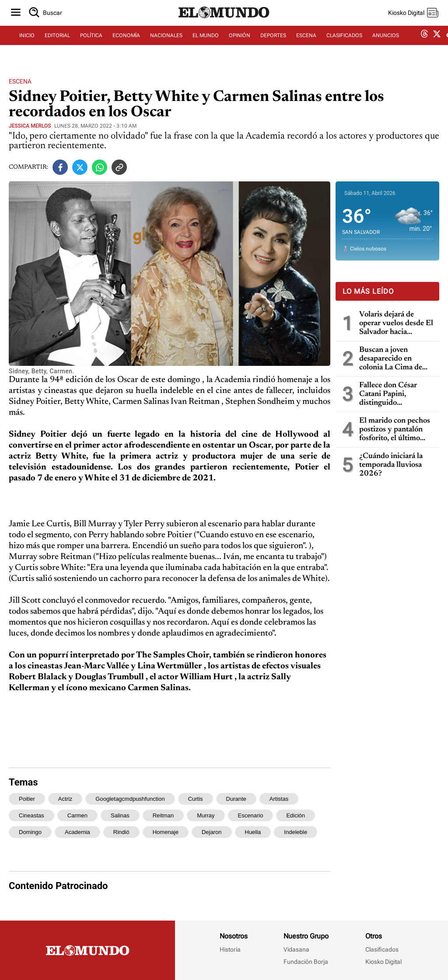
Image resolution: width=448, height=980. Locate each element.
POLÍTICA (91, 42)
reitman (163, 815)
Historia (230, 949)
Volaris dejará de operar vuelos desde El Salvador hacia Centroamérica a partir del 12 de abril (397, 324)
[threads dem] (424, 43)
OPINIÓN (240, 42)
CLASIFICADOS (344, 42)
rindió (121, 832)
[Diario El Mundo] (224, 24)
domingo (30, 832)
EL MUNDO (206, 42)
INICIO (27, 42)
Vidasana (296, 949)
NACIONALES (166, 42)
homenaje (166, 832)
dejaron (212, 832)
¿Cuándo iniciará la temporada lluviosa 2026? (391, 465)
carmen (77, 815)
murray (206, 815)
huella (253, 832)
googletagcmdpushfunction (130, 799)
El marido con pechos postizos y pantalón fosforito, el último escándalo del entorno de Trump (395, 430)
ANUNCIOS (386, 42)
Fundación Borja (306, 962)
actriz (65, 799)
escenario (251, 815)
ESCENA (306, 42)
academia (77, 832)
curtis (196, 799)
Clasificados (382, 949)
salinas (120, 815)
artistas (279, 799)
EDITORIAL (57, 42)
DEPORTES (273, 42)
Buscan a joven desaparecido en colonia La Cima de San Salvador (391, 359)
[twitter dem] (437, 42)
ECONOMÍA (126, 42)
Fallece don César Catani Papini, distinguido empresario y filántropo (388, 394)
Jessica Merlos (30, 126)
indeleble (296, 832)
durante (236, 799)
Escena (20, 81)
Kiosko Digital (383, 962)
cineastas (31, 815)
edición (296, 815)
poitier (27, 799)
